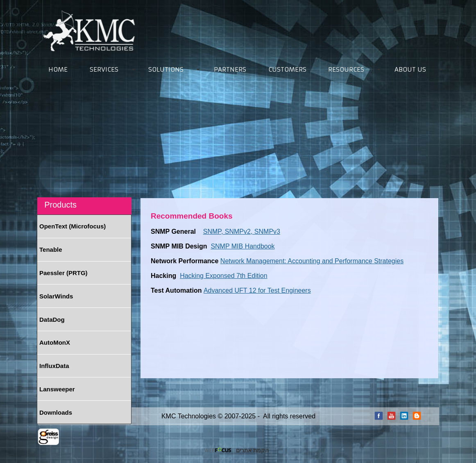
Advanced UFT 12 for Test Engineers (257, 290)
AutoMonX (55, 342)
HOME (58, 69)
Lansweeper (57, 389)
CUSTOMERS (287, 69)
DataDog (52, 320)
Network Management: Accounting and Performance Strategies (312, 261)
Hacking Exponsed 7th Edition (223, 276)
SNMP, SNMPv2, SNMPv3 (242, 232)
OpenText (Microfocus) (73, 226)
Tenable (51, 250)
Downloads (56, 412)
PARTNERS (230, 69)
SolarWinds (56, 296)
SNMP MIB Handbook (243, 246)
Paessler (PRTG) (63, 273)
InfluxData (54, 366)
